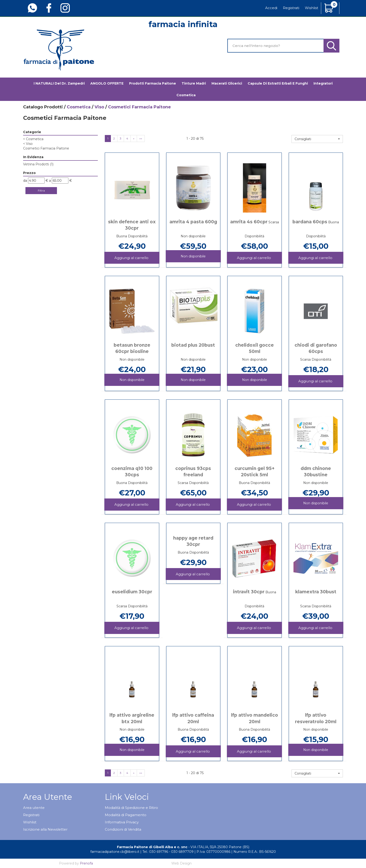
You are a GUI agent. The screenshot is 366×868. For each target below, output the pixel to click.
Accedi (271, 8)
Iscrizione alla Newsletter (45, 829)
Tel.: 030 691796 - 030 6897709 (168, 852)
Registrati (291, 8)
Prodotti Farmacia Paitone (153, 83)
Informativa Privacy (122, 822)
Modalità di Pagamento (126, 815)
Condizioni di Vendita (123, 829)
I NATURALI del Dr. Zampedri (59, 83)
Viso (99, 107)
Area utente (34, 808)
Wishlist (311, 8)
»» (141, 138)
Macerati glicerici (227, 83)
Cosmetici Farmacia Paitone (46, 148)
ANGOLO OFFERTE (107, 83)
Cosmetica (186, 95)
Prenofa (86, 863)
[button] (317, 139)
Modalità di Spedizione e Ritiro (131, 808)
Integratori (323, 83)
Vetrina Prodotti (38, 164)
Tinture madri (194, 83)
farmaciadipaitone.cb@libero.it (115, 852)
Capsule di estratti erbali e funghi (278, 83)
